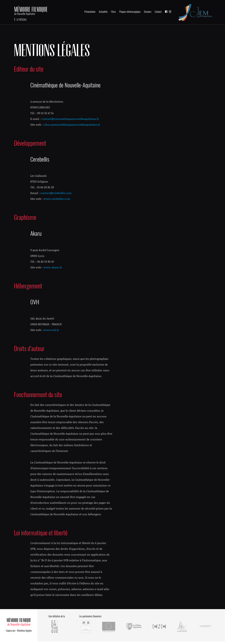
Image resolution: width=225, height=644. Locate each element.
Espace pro (11, 631)
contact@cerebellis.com (56, 193)
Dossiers (148, 12)
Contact (158, 12)
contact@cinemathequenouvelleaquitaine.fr (70, 119)
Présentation (90, 12)
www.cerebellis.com (57, 199)
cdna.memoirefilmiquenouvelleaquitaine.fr (72, 124)
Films (113, 12)
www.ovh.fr (51, 330)
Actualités (103, 12)
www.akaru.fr (53, 267)
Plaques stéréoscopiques (130, 12)
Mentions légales (24, 631)
